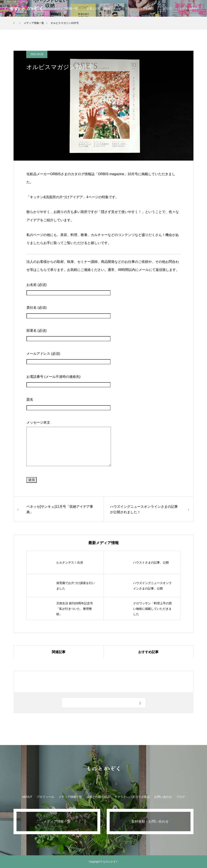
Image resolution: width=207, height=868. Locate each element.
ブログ (167, 8)
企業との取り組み (98, 8)
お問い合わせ (163, 797)
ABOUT (27, 797)
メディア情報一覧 (66, 8)
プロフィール (45, 797)
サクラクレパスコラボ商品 (136, 8)
